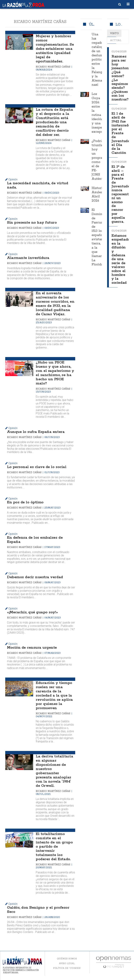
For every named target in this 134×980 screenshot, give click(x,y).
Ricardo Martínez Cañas (53, 67)
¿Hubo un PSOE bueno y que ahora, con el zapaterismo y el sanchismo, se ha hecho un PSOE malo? (55, 373)
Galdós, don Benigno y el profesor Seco (38, 910)
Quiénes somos (67, 959)
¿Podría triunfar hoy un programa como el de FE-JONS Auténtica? (100, 160)
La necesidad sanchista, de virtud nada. (38, 185)
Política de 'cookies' (67, 968)
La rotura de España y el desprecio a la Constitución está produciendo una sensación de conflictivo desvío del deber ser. (54, 122)
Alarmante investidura (28, 258)
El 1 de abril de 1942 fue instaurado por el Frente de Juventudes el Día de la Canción (121, 133)
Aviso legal (67, 963)
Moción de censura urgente (32, 648)
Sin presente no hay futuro (32, 223)
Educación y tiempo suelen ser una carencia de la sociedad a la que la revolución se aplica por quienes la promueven (54, 696)
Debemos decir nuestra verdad (35, 577)
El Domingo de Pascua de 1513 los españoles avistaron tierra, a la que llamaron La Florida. (99, 237)
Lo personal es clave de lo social (37, 467)
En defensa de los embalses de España (35, 540)
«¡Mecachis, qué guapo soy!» (32, 612)
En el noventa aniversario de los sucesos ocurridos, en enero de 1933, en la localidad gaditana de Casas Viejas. (55, 304)
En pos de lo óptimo (25, 502)
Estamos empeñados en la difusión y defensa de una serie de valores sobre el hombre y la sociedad (121, 259)
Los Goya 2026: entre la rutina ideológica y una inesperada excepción (100, 113)
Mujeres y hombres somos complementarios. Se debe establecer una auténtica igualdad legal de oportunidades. (55, 49)
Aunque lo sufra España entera (36, 432)
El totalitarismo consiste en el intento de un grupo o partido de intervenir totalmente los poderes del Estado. (54, 847)
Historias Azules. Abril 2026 (99, 194)
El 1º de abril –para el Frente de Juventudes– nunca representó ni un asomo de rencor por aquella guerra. (123, 194)
